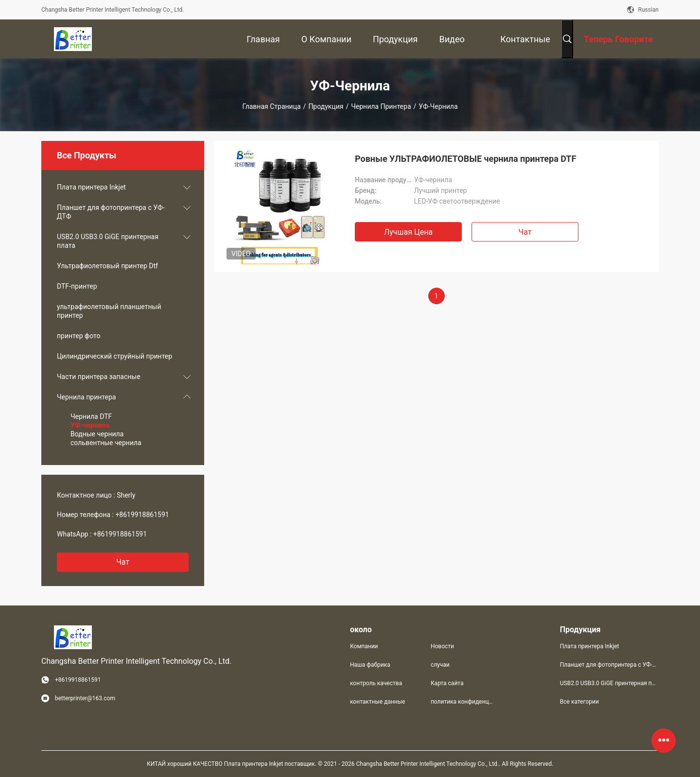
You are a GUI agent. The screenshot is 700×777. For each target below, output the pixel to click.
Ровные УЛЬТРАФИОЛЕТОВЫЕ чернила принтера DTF (465, 159)
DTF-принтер (77, 286)
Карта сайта (447, 683)
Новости (442, 646)
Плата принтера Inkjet (91, 187)
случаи (440, 665)
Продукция (326, 106)
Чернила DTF (91, 416)
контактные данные (377, 702)
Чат (123, 562)
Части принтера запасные (99, 377)
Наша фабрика (370, 665)
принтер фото (79, 336)
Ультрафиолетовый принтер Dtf (107, 266)
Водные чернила (97, 434)
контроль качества (376, 683)
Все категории (579, 702)
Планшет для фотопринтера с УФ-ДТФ (111, 212)
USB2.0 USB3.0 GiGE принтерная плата (108, 241)
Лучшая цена (408, 232)
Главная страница (272, 106)
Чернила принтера (381, 106)
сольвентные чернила (106, 443)
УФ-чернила (90, 425)
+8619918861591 (142, 515)
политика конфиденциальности (463, 702)
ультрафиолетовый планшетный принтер (109, 311)
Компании (364, 646)
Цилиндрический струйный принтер (114, 356)
